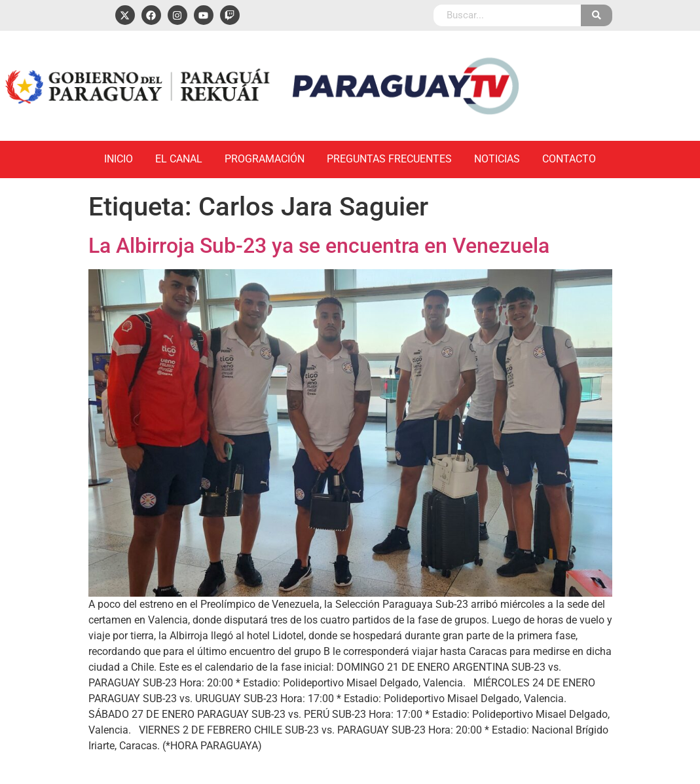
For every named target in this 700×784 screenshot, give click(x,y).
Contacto (569, 159)
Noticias (497, 159)
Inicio (119, 159)
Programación (265, 159)
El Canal (179, 159)
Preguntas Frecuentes (389, 159)
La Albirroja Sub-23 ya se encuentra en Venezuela (319, 246)
